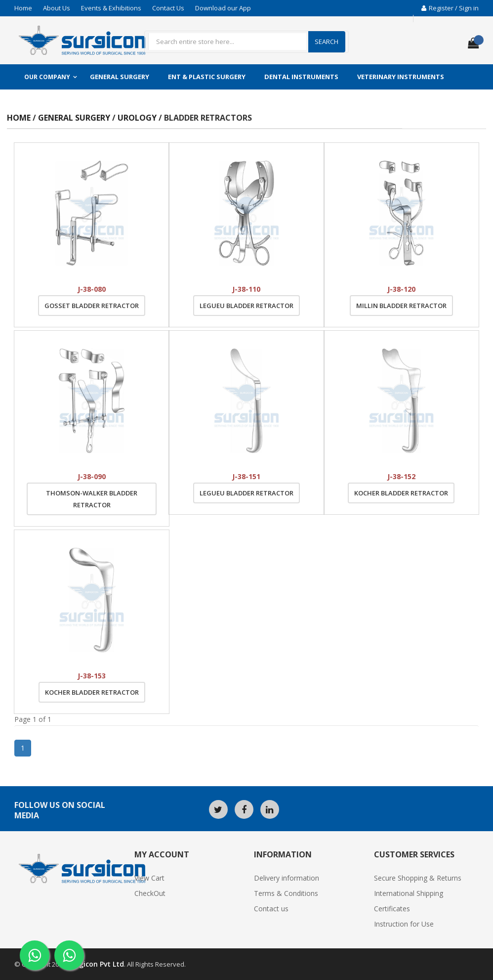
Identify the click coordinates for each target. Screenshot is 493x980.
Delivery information (287, 878)
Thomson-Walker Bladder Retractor (92, 499)
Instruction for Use (404, 924)
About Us (57, 8)
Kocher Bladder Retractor (401, 493)
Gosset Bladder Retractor (92, 306)
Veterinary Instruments (401, 77)
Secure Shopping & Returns (418, 878)
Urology (138, 118)
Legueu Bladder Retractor (246, 306)
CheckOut (150, 893)
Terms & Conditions (286, 893)
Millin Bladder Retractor (401, 306)
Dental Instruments (301, 77)
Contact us (271, 909)
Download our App (223, 8)
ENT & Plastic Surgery (207, 77)
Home (23, 8)
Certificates (392, 909)
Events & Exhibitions (111, 8)
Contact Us (168, 8)
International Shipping (409, 893)
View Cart (149, 878)
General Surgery (120, 77)
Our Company (47, 77)
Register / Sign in (450, 8)
